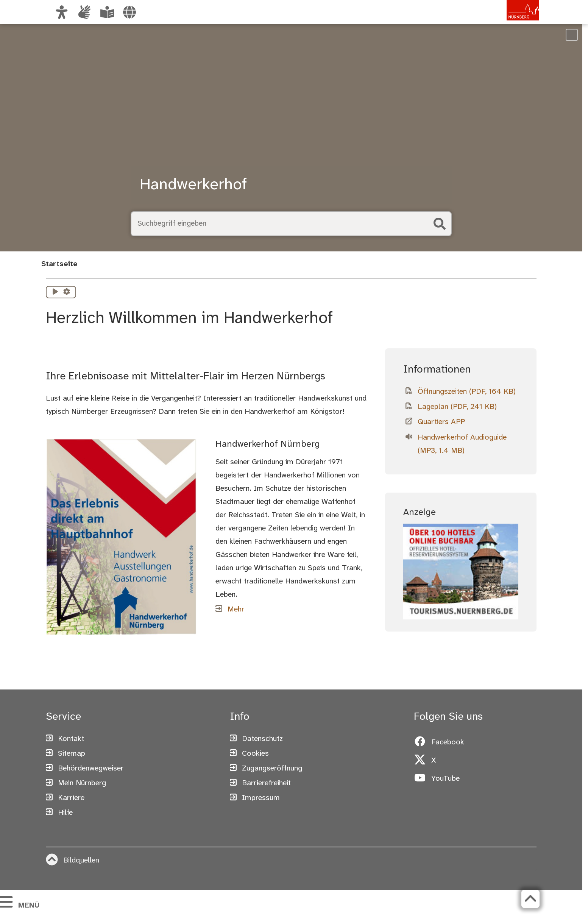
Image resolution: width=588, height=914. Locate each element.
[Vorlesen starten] (55, 292)
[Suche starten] (440, 224)
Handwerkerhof (193, 185)
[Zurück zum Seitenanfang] (530, 899)
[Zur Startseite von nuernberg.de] (507, 20)
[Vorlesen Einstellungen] (67, 292)
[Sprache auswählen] (129, 12)
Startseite (59, 264)
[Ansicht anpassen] (62, 12)
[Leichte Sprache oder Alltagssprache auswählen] (107, 12)
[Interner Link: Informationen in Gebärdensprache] (84, 12)
